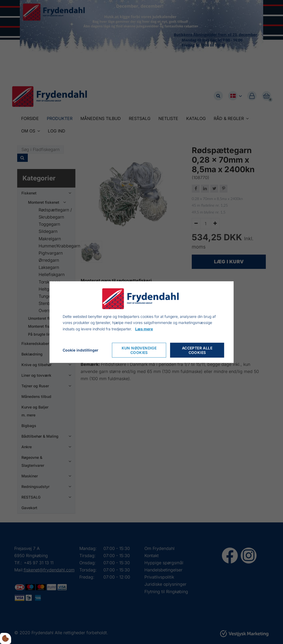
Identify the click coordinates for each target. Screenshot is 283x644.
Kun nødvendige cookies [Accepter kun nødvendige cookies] (139, 350)
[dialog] (141, 322)
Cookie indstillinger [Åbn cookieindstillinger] (81, 350)
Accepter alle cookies (197, 350)
